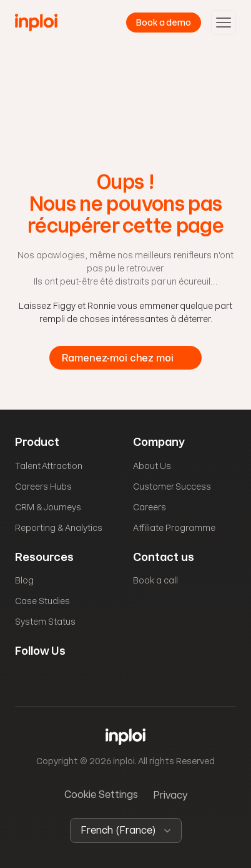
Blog (24, 580)
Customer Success (172, 487)
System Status (45, 622)
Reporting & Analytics (59, 528)
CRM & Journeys (48, 507)
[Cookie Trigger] (101, 795)
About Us (152, 466)
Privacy (170, 795)
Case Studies (42, 601)
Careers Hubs (43, 487)
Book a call (155, 580)
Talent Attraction (49, 466)
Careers (150, 507)
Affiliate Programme (174, 528)
